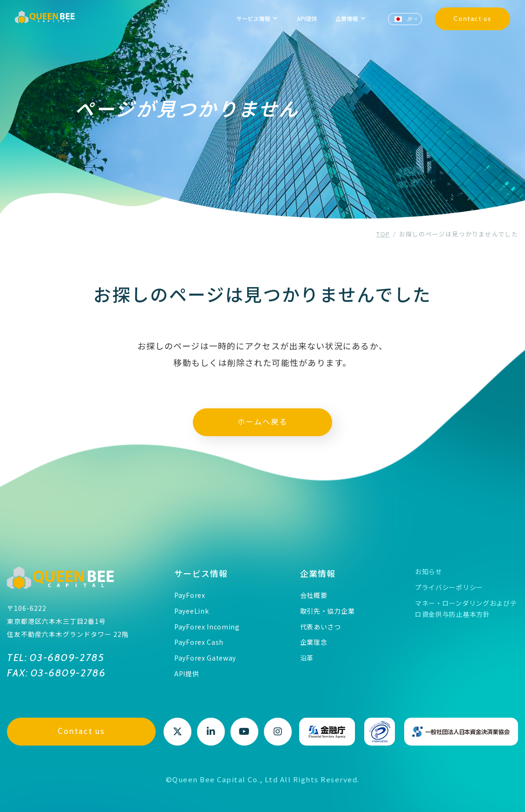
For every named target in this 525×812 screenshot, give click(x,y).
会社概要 (314, 595)
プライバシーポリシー (449, 587)
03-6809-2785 (66, 658)
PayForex (190, 595)
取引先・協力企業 (328, 611)
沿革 (307, 658)
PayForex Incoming (207, 627)
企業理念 (314, 642)
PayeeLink (191, 611)
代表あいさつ (321, 627)
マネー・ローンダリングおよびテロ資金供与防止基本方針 (466, 609)
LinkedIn (211, 732)
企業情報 (318, 573)
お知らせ (429, 571)
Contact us (472, 19)
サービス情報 (201, 573)
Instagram (278, 732)
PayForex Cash (199, 642)
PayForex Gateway (205, 658)
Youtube (244, 732)
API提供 (307, 18)
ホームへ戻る (262, 422)
